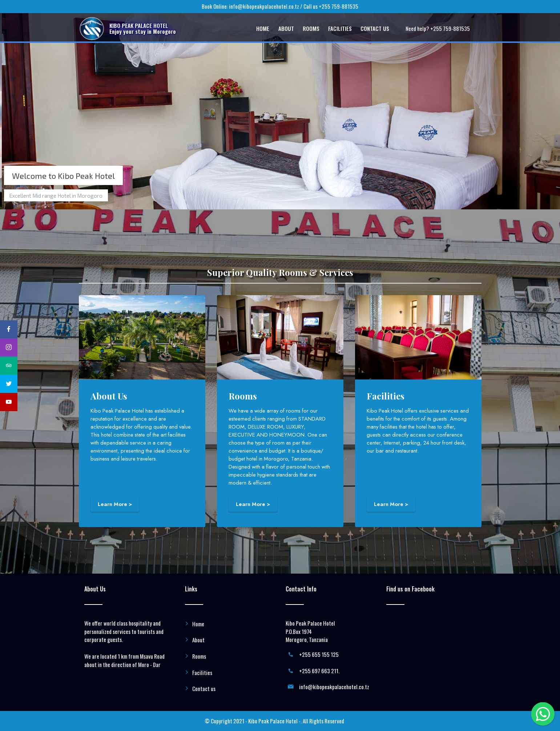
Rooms (199, 656)
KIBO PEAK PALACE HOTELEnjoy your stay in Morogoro (143, 28)
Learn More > (115, 504)
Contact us (204, 688)
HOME (263, 28)
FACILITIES (340, 28)
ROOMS (311, 28)
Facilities (202, 672)
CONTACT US (375, 28)
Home (198, 624)
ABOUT (286, 28)
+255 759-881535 (339, 6)
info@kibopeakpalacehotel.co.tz (264, 6)
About (198, 640)
